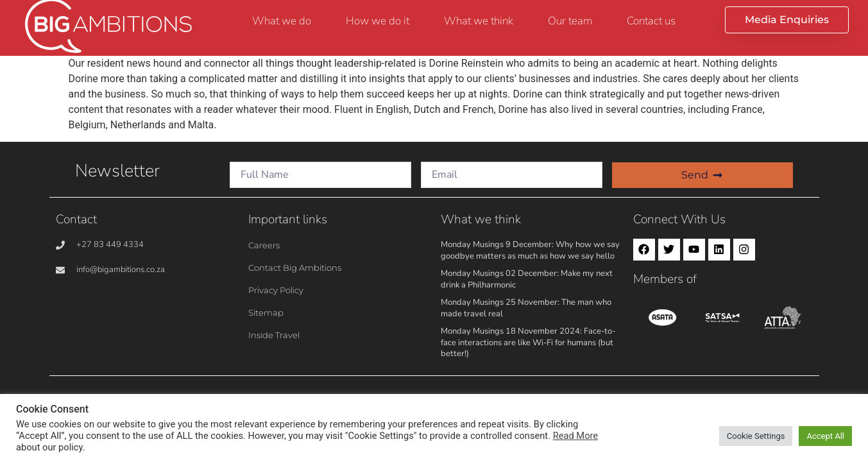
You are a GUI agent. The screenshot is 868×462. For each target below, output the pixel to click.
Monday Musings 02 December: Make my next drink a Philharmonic (527, 279)
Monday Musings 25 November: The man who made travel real (526, 308)
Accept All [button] (825, 436)
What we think (479, 21)
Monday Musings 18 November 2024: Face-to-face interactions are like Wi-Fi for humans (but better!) (528, 342)
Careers (264, 245)
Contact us (651, 21)
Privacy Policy (276, 290)
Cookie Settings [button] (756, 436)
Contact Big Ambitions (295, 268)
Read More (575, 436)
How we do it (378, 21)
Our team (570, 21)
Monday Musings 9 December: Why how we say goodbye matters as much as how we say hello (530, 250)
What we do (282, 21)
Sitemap (266, 312)
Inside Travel (274, 335)
